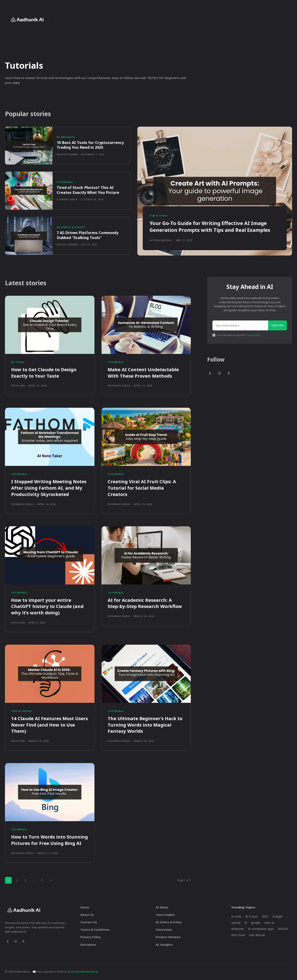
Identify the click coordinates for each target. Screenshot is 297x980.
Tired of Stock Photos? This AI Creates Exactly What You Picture (88, 190)
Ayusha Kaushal (161, 240)
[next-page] (51, 880)
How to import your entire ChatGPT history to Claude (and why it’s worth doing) (47, 606)
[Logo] (27, 20)
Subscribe (278, 325)
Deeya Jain (18, 386)
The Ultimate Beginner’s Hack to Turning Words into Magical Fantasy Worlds (145, 725)
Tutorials (65, 182)
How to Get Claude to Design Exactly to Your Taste (44, 373)
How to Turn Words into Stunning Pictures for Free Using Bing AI (49, 840)
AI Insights (66, 137)
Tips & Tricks (159, 215)
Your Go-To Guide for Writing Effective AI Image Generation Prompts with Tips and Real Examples (210, 227)
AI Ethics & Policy (71, 227)
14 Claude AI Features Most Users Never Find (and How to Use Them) (49, 725)
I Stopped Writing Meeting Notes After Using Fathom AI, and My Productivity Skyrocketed (49, 488)
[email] (240, 325)
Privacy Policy (253, 335)
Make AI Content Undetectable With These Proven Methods (143, 373)
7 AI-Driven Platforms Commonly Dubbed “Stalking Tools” (88, 235)
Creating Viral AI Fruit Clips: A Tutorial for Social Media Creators (142, 488)
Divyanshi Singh (67, 199)
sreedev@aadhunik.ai (84, 972)
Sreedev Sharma (67, 154)
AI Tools (18, 362)
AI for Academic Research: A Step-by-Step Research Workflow (145, 603)
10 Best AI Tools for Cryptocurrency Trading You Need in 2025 (90, 145)
